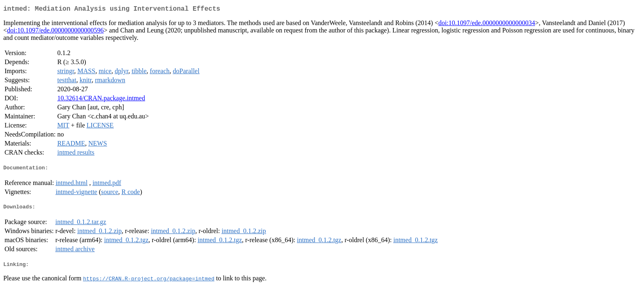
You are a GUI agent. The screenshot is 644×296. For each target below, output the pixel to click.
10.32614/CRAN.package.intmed (101, 100)
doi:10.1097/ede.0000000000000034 (487, 24)
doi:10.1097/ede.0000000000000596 (55, 32)
